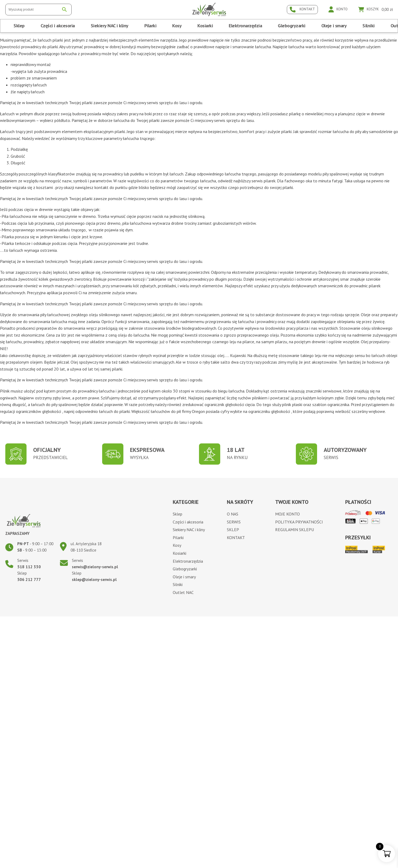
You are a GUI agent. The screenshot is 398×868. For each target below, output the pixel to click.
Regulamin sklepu (295, 530)
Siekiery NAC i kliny (110, 26)
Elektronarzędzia (245, 26)
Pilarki (150, 26)
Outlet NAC (183, 592)
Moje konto (287, 514)
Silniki (369, 26)
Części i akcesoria (58, 26)
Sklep (19, 26)
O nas (233, 514)
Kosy (177, 26)
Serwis (234, 522)
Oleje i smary (334, 26)
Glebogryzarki (292, 26)
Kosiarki (205, 26)
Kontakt (236, 537)
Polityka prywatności (299, 522)
